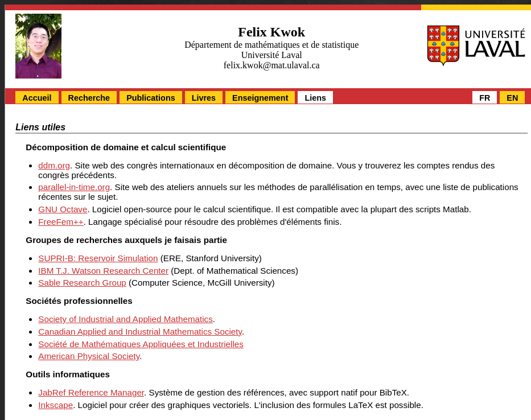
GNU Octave (63, 209)
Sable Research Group (82, 283)
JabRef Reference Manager (91, 392)
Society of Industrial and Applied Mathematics (125, 319)
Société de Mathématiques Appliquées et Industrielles (141, 344)
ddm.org (54, 165)
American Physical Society (89, 356)
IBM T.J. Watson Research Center (103, 271)
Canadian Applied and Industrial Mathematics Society (140, 332)
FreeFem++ (61, 222)
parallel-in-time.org (74, 187)
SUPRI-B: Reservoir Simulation (98, 258)
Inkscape (55, 405)
